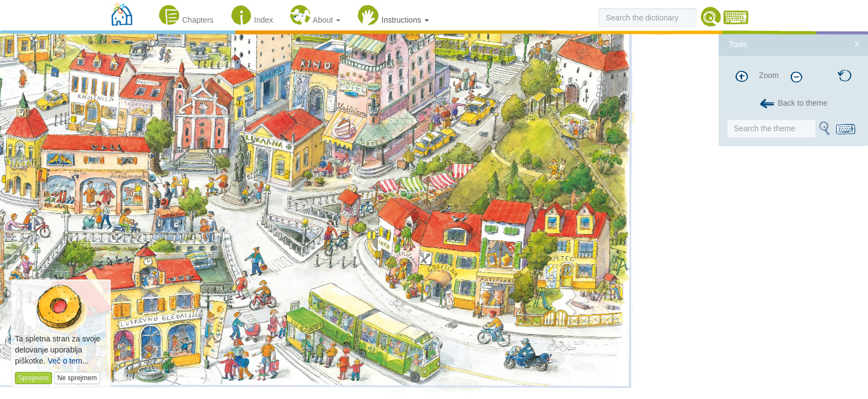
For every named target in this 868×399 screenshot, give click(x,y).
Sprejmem (33, 378)
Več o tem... (68, 361)
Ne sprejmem (77, 378)
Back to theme (793, 104)
